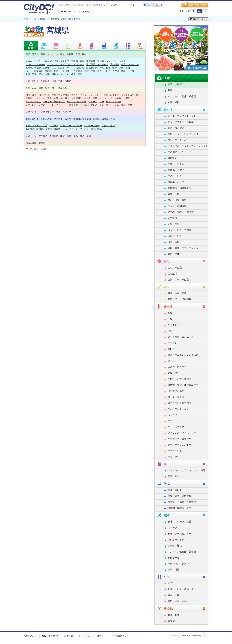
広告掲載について (120, 636)
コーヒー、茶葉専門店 (54, 101)
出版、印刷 (31, 74)
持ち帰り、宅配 (122, 98)
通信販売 (115, 64)
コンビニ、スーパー (35, 64)
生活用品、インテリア (97, 64)
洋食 (34, 95)
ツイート (135, 5)
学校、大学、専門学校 (52, 119)
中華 (54, 95)
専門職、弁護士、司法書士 (58, 71)
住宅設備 (45, 81)
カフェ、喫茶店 (33, 101)
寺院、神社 (90, 71)
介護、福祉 (81, 54)
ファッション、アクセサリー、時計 (43, 112)
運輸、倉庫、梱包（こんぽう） (54, 74)
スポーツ (54, 125)
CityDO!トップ (30, 19)
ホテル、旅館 (108, 125)
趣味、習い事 (32, 119)
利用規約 (69, 636)
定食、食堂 (53, 98)
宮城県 (43, 19)
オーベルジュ (113, 105)
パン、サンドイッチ (77, 101)
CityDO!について (50, 636)
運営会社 (101, 636)
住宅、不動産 (32, 81)
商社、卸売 (31, 143)
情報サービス (128, 71)
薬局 (43, 54)
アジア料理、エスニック (70, 95)
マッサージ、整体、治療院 (60, 54)
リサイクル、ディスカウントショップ (66, 64)
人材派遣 (78, 71)
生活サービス (49, 68)
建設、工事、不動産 (61, 81)
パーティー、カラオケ (67, 105)
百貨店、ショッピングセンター (113, 61)
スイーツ (93, 101)
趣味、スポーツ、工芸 (36, 125)
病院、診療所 (32, 54)
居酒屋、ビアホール (35, 98)
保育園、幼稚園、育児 (104, 119)
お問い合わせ (30, 636)
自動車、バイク (66, 68)
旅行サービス (60, 129)
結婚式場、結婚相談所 (86, 68)
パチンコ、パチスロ (79, 129)
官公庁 (29, 136)
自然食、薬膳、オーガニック (98, 98)
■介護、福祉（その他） (38, 149)
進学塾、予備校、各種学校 (78, 119)
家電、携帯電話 (88, 61)
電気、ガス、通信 (82, 136)
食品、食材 (127, 105)
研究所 (42, 143)
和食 (28, 95)
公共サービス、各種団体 (46, 136)
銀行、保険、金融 (121, 68)
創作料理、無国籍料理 (71, 98)
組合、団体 (77, 74)
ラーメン (88, 95)
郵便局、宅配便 (33, 68)
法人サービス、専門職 (108, 71)
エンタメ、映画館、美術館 (39, 129)
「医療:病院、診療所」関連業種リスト (65, 19)
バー (102, 101)
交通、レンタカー (130, 64)
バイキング (44, 95)
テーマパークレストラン (92, 105)
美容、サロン (69, 112)
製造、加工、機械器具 (56, 88)
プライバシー (85, 636)
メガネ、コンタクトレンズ (39, 61)
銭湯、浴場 (96, 129)
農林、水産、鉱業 (34, 88)
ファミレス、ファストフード (40, 105)
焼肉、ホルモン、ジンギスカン (119, 95)
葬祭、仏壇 (105, 68)
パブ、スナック (113, 101)
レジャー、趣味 (92, 125)
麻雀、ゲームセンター (71, 125)
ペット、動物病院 (34, 71)
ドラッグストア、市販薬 (66, 61)
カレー (98, 95)
